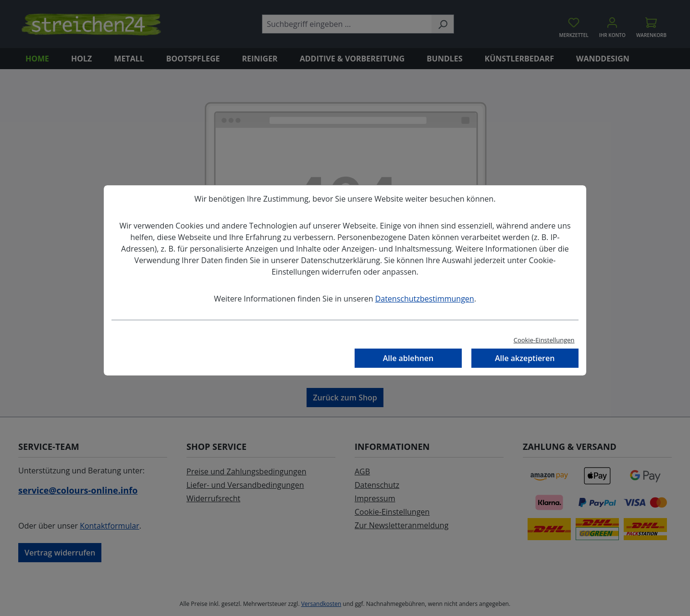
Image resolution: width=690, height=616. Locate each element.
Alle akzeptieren (525, 358)
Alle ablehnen (408, 358)
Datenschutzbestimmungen (425, 299)
